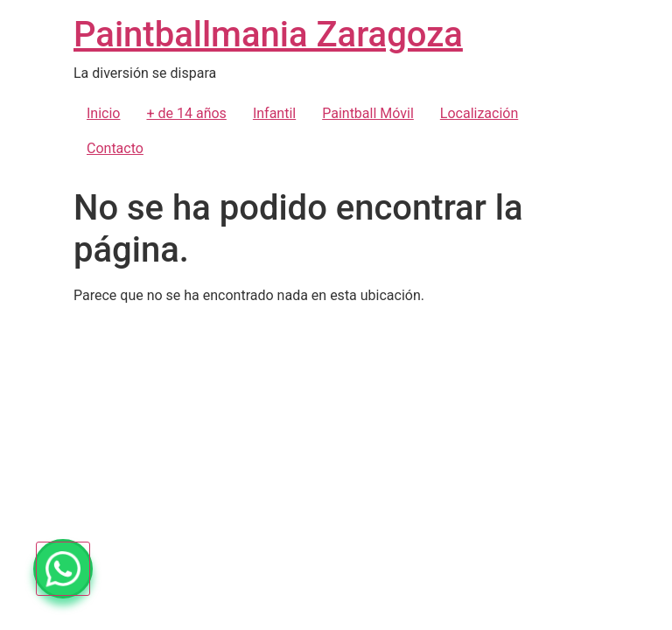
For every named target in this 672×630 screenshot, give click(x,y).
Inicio (103, 113)
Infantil (274, 113)
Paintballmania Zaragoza (268, 35)
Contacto (115, 148)
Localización (479, 113)
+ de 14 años (186, 113)
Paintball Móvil (368, 113)
